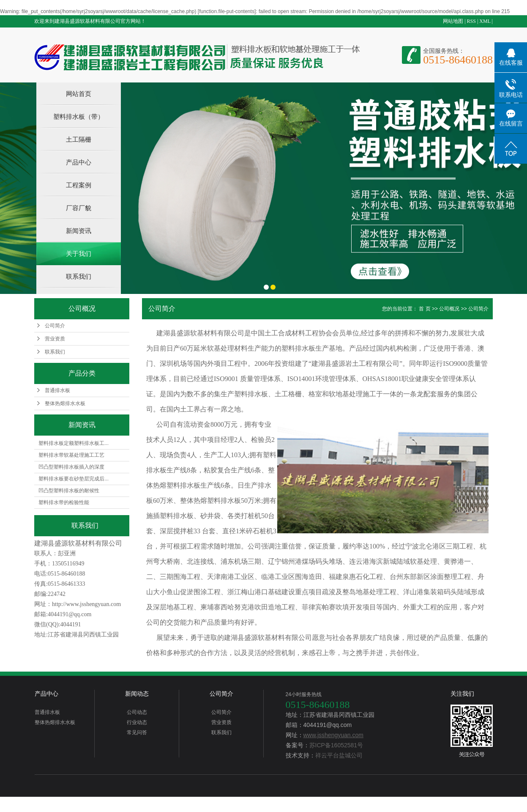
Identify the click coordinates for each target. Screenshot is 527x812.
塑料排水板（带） (79, 117)
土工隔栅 (79, 139)
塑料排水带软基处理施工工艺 (71, 455)
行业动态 (137, 722)
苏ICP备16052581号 (336, 745)
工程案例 (79, 185)
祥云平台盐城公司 (339, 755)
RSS (471, 21)
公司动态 (137, 712)
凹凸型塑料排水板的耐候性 (69, 491)
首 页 (425, 309)
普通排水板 (57, 390)
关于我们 (79, 254)
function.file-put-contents (227, 11)
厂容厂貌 (79, 208)
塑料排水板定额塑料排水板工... (74, 443)
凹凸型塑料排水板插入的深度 (71, 467)
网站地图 (453, 21)
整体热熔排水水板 (65, 403)
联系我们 (79, 276)
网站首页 (79, 94)
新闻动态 (137, 694)
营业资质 (55, 339)
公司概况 (449, 309)
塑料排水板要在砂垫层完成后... (74, 479)
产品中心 (79, 162)
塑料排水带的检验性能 (64, 502)
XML (485, 21)
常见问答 (137, 732)
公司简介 (55, 326)
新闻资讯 (79, 231)
